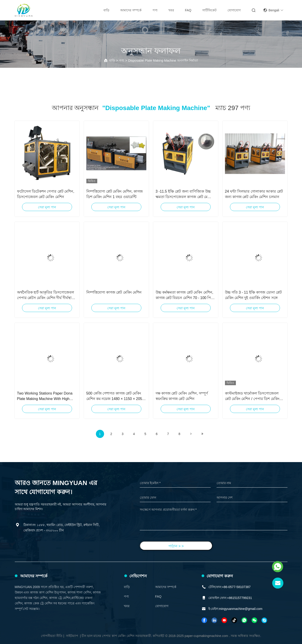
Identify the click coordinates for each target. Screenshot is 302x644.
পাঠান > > (176, 546)
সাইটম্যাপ (72, 636)
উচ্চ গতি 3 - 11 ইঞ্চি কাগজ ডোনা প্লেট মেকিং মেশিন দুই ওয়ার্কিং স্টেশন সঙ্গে (253, 295)
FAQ (188, 10)
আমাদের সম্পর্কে (131, 10)
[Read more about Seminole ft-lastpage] (202, 434)
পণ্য (155, 10)
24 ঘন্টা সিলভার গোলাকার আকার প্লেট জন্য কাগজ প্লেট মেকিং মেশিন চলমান (254, 194)
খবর (171, 10)
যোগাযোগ (234, 10)
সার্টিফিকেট (209, 10)
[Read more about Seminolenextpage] (191, 434)
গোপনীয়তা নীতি (52, 636)
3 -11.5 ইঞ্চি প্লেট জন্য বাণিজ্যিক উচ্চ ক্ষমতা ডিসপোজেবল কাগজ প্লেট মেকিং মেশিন (184, 195)
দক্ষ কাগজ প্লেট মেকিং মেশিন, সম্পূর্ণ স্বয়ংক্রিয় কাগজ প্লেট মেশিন (182, 396)
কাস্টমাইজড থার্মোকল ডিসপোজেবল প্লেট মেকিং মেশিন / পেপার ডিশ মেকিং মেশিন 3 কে (252, 396)
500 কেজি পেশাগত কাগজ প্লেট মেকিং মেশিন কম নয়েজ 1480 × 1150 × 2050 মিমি (115, 396)
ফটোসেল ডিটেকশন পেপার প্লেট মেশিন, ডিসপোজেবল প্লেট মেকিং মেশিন (46, 194)
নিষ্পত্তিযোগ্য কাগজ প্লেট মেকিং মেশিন (114, 292)
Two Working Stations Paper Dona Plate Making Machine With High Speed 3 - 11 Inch (45, 396)
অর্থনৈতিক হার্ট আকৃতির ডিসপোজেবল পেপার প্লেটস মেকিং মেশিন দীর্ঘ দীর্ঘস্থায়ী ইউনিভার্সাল (46, 296)
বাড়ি (106, 10)
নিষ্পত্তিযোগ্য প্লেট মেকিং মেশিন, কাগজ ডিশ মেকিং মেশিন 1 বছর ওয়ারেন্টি (115, 194)
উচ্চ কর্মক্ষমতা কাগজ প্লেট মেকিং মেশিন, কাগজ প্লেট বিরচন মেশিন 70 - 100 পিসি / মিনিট (185, 296)
